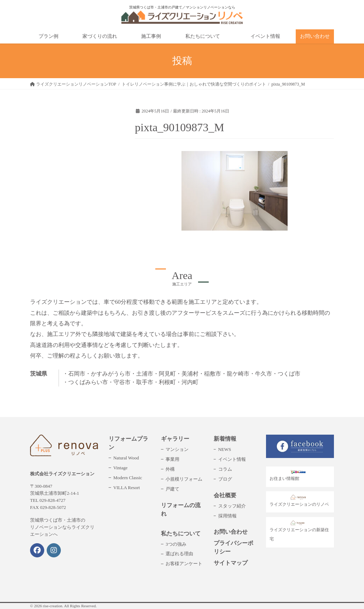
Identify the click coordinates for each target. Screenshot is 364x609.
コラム (225, 469)
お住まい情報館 (289, 475)
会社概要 (225, 495)
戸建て (172, 489)
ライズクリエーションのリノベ (299, 501)
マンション (177, 449)
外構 (170, 469)
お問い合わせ (231, 532)
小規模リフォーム (184, 479)
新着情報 (225, 439)
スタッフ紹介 (232, 506)
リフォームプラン (128, 443)
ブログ (225, 479)
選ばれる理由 (179, 554)
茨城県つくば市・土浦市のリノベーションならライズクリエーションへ (62, 527)
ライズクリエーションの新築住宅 (299, 531)
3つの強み (176, 544)
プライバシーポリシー (233, 547)
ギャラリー (175, 439)
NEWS (225, 449)
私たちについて (181, 533)
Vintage (120, 468)
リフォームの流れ (181, 509)
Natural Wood (126, 458)
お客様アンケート (184, 564)
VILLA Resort (126, 488)
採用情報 (227, 516)
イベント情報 (232, 459)
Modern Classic (128, 478)
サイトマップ (231, 563)
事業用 (172, 459)
